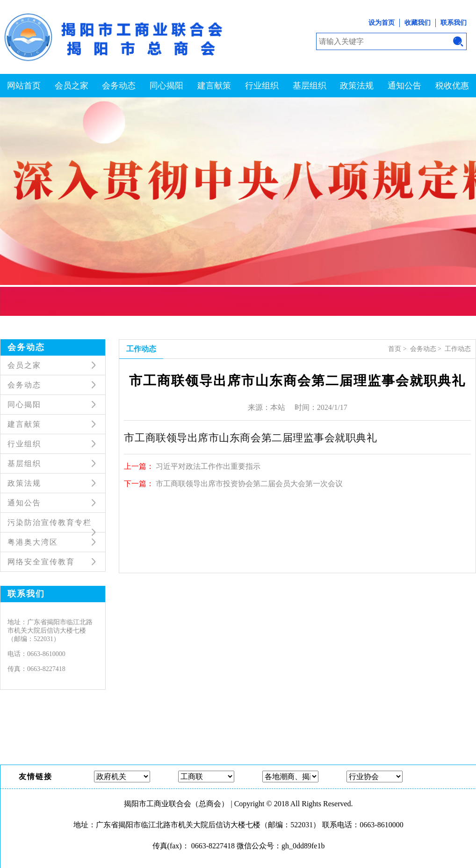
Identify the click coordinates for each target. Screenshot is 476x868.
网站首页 (24, 86)
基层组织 (310, 86)
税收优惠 (452, 86)
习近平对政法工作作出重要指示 (208, 466)
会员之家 (72, 86)
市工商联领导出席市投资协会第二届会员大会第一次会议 (249, 484)
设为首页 (382, 23)
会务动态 (119, 86)
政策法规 (357, 86)
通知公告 (404, 86)
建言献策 (214, 86)
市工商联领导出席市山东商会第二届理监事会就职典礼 (250, 437)
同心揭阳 (166, 86)
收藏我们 (418, 23)
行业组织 (262, 86)
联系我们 (454, 23)
